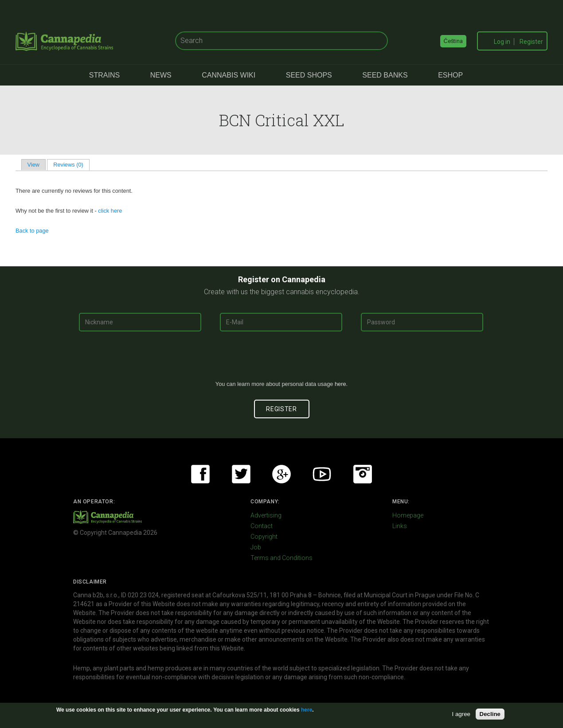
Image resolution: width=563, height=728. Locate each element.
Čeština (454, 41)
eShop (450, 75)
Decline (490, 714)
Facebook (200, 474)
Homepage (408, 515)
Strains (104, 75)
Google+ (281, 474)
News (161, 75)
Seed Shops (309, 75)
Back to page (32, 231)
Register (531, 42)
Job (256, 547)
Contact (262, 526)
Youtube (322, 474)
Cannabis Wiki (229, 75)
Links (400, 526)
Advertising (266, 515)
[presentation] (281, 359)
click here (110, 211)
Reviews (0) (71, 165)
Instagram (363, 474)
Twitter (241, 474)
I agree (461, 714)
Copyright (264, 537)
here (340, 384)
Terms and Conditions (281, 558)
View (34, 165)
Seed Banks (385, 75)
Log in (502, 42)
